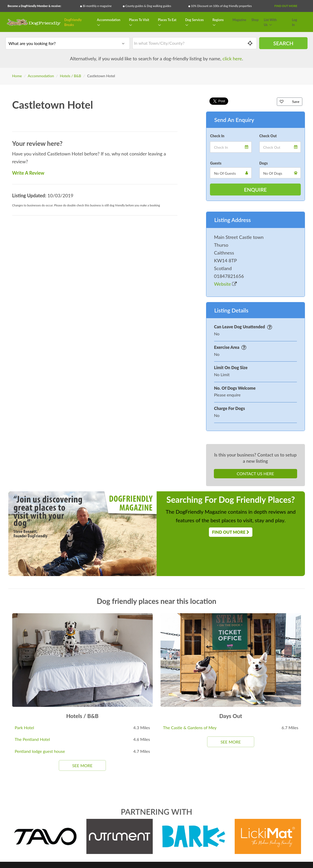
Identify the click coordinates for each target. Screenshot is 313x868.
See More (82, 765)
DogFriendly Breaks (73, 22)
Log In (295, 22)
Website (226, 284)
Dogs (264, 163)
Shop (255, 20)
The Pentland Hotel (33, 739)
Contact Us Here (255, 474)
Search (283, 43)
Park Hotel (24, 727)
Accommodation (109, 20)
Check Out (268, 136)
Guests (216, 163)
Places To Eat (167, 20)
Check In (217, 136)
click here (232, 58)
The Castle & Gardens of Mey (190, 727)
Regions (218, 20)
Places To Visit (139, 20)
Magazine (239, 20)
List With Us (270, 22)
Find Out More (286, 6)
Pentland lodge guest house (40, 751)
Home (17, 76)
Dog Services (194, 20)
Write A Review (28, 173)
